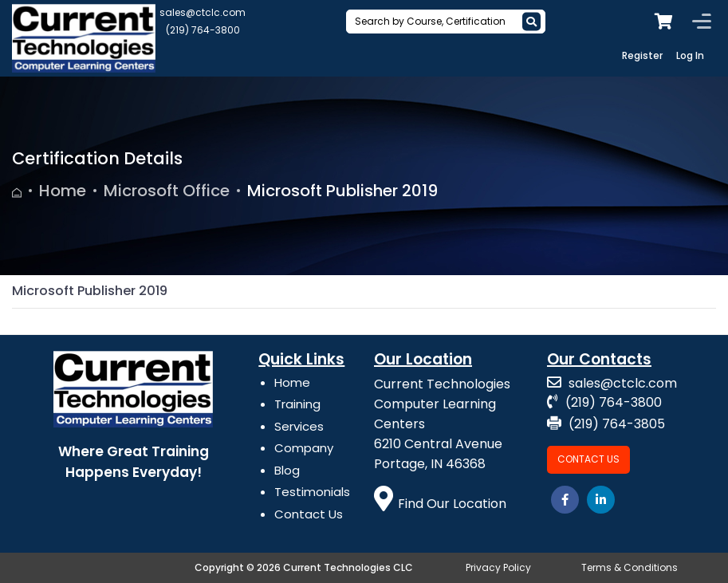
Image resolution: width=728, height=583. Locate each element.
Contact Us (309, 514)
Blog (287, 470)
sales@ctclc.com (203, 12)
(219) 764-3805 (606, 424)
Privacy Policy (498, 567)
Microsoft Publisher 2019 (342, 191)
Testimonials (312, 492)
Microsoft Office (167, 191)
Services (299, 426)
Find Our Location (440, 504)
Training (297, 404)
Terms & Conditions (630, 567)
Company (304, 448)
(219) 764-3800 (203, 30)
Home (63, 191)
